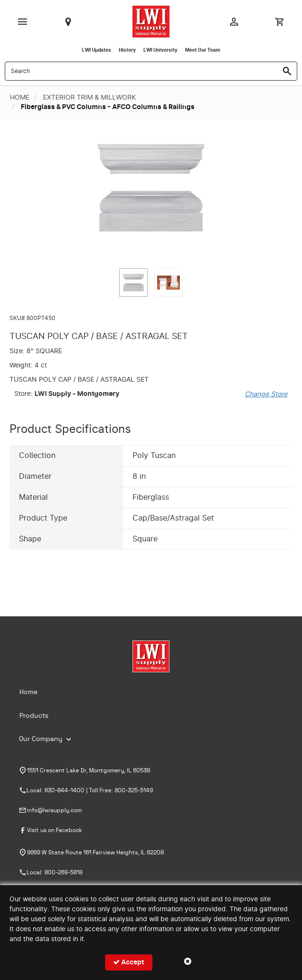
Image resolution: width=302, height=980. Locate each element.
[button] (133, 283)
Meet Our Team (203, 50)
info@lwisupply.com (54, 810)
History (127, 50)
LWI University (160, 50)
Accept (129, 962)
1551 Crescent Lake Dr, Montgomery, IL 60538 (89, 770)
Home (28, 692)
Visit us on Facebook (54, 830)
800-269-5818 (63, 872)
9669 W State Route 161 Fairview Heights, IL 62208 (95, 852)
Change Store (266, 394)
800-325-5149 (134, 790)
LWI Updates (97, 50)
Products (34, 716)
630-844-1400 (64, 790)
